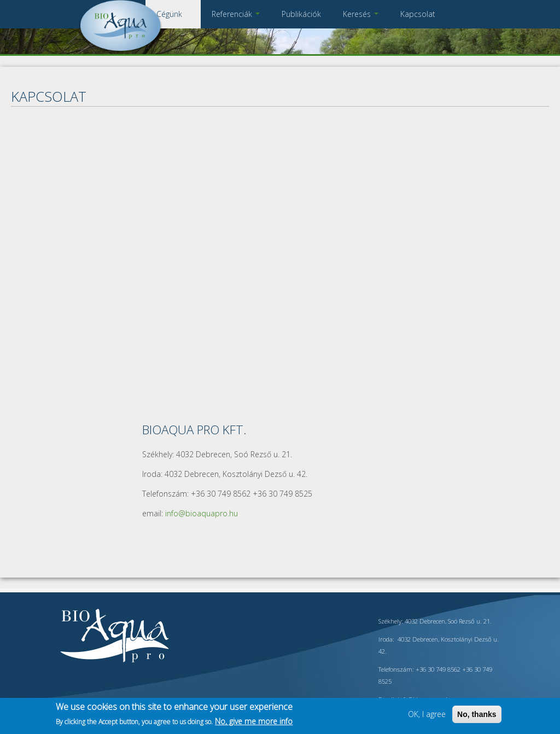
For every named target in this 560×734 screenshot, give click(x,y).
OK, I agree (427, 714)
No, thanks (477, 714)
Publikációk (301, 14)
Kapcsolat (418, 14)
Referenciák (236, 14)
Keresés (361, 14)
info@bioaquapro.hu (202, 513)
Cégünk (173, 14)
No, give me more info (254, 721)
